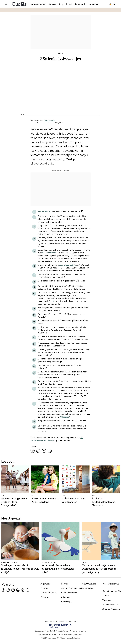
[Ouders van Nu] (19, 4)
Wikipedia (64, 417)
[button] (63, 631)
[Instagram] (13, 590)
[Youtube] (18, 590)
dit (54, 301)
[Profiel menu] (110, 4)
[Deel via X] (50, 451)
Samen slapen (44, 211)
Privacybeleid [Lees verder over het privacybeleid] (50, 631)
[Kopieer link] (33, 451)
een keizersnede (50, 253)
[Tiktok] (28, 590)
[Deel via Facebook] (44, 451)
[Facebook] (8, 590)
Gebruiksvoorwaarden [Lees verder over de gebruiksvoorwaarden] (78, 631)
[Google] (3, 590)
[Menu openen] (6, 4)
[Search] (115, 4)
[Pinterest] (23, 590)
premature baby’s (67, 265)
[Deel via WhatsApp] (38, 451)
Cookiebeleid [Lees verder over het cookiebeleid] (40, 631)
